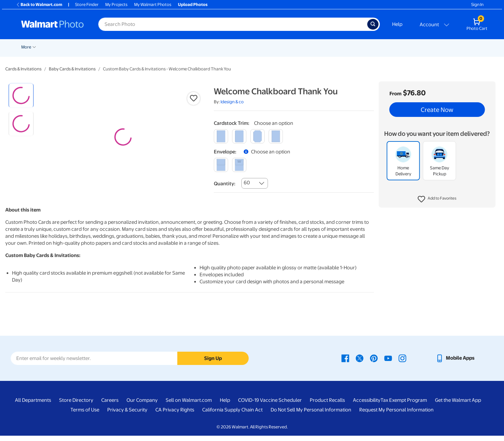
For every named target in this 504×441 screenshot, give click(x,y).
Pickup (90, 47)
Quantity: (225, 184)
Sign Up (213, 364)
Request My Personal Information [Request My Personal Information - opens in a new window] (396, 415)
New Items (29, 47)
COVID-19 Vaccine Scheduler (270, 405)
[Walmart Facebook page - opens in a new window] (345, 363)
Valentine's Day (61, 47)
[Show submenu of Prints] (123, 46)
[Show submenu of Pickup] (100, 46)
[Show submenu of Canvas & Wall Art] (239, 46)
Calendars (341, 47)
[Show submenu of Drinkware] (384, 46)
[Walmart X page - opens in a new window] (360, 363)
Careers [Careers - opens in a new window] (110, 405)
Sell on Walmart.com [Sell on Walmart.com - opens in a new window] (189, 405)
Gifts (316, 47)
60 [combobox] (247, 183)
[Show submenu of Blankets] (267, 46)
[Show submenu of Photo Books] (303, 46)
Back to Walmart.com (39, 4)
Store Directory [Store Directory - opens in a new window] (76, 405)
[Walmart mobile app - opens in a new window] (455, 363)
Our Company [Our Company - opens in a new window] (142, 405)
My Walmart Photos (153, 4)
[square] (221, 136)
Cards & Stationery (149, 47)
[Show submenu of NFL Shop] (414, 46)
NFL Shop (402, 47)
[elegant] (257, 136)
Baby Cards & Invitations (72, 69)
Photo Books (288, 47)
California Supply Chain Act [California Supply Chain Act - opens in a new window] (232, 415)
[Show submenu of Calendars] (354, 46)
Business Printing (439, 47)
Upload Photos (193, 4)
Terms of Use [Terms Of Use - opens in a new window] (85, 415)
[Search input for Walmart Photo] (233, 24)
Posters (185, 47)
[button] (437, 199)
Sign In (477, 4)
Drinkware (372, 47)
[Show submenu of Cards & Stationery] (169, 46)
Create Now (437, 110)
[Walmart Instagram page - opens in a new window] (402, 363)
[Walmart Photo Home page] (52, 24)
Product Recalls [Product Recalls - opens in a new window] (327, 405)
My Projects (116, 4)
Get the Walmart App (458, 405)
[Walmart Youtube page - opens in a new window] (388, 363)
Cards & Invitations (23, 69)
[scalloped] (276, 136)
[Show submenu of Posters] (196, 46)
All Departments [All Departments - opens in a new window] (33, 405)
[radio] (21, 95)
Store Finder (87, 4)
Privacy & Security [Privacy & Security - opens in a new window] (127, 415)
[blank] (221, 165)
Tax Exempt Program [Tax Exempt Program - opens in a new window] (404, 405)
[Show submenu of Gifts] (323, 46)
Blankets (256, 47)
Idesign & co (232, 102)
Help (397, 24)
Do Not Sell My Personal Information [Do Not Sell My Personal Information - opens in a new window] (311, 415)
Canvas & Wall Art (220, 47)
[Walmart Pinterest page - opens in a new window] (374, 363)
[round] (239, 136)
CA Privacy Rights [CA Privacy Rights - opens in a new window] (175, 415)
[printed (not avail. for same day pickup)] (239, 165)
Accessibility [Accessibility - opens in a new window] (367, 405)
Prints (114, 47)
